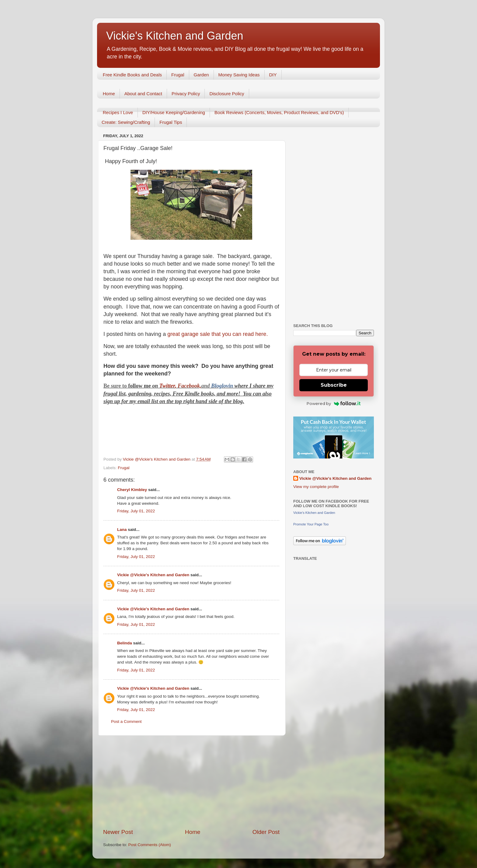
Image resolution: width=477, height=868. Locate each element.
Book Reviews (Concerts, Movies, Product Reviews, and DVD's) (279, 112)
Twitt (165, 386)
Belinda (125, 643)
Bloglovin (223, 386)
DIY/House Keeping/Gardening (174, 112)
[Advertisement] (191, 782)
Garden (201, 75)
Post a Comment (126, 722)
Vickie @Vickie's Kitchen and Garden (153, 575)
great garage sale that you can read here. (218, 334)
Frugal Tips (171, 122)
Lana (122, 530)
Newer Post (118, 832)
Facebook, (189, 386)
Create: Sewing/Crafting (126, 122)
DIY (273, 75)
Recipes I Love (118, 112)
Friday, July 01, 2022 (136, 511)
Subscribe (334, 385)
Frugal (178, 75)
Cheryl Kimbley (132, 490)
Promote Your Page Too (311, 524)
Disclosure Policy (227, 94)
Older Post (266, 832)
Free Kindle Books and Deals (132, 75)
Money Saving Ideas (239, 75)
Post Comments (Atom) (150, 845)
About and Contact (143, 94)
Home (109, 94)
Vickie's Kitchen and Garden (175, 36)
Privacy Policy (186, 94)
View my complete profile (316, 487)
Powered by (334, 403)
